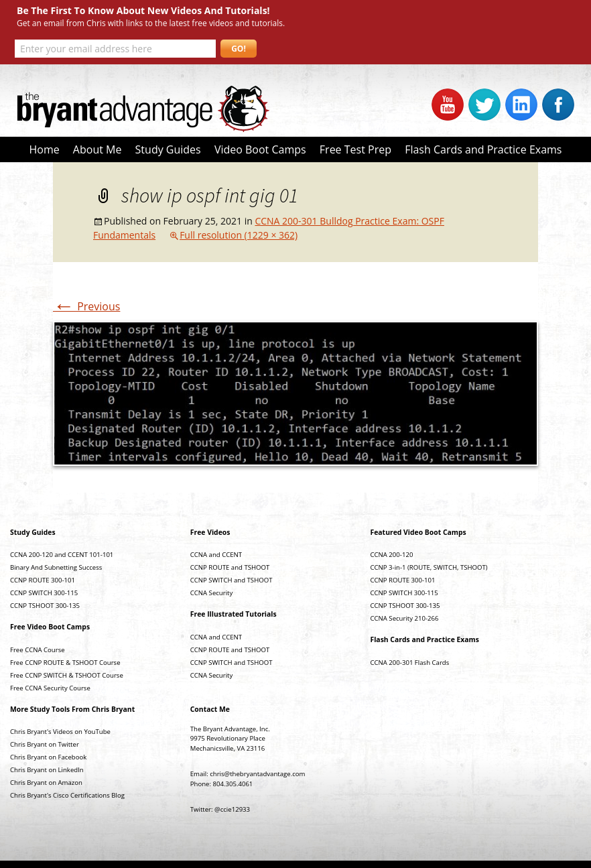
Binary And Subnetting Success (56, 567)
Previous (86, 306)
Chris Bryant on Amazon (46, 783)
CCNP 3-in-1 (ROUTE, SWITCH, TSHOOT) (429, 567)
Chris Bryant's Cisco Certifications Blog (67, 795)
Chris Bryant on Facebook (48, 757)
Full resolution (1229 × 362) (239, 235)
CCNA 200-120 (392, 555)
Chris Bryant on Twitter (45, 744)
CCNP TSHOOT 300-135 (45, 606)
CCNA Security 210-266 (405, 618)
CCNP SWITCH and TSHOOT (232, 580)
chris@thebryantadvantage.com (257, 774)
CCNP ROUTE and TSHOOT (230, 567)
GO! (239, 49)
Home (44, 149)
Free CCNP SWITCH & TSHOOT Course (67, 675)
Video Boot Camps (260, 149)
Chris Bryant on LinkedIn (47, 770)
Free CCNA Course (38, 650)
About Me (97, 149)
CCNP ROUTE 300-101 (43, 580)
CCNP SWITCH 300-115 (44, 593)
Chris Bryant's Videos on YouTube (60, 732)
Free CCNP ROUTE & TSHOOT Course (65, 663)
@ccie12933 (232, 809)
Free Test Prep (355, 149)
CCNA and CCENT (216, 555)
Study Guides (168, 149)
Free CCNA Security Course (50, 688)
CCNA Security (212, 593)
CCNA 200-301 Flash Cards (410, 663)
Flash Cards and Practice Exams (483, 149)
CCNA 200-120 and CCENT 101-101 (62, 555)
